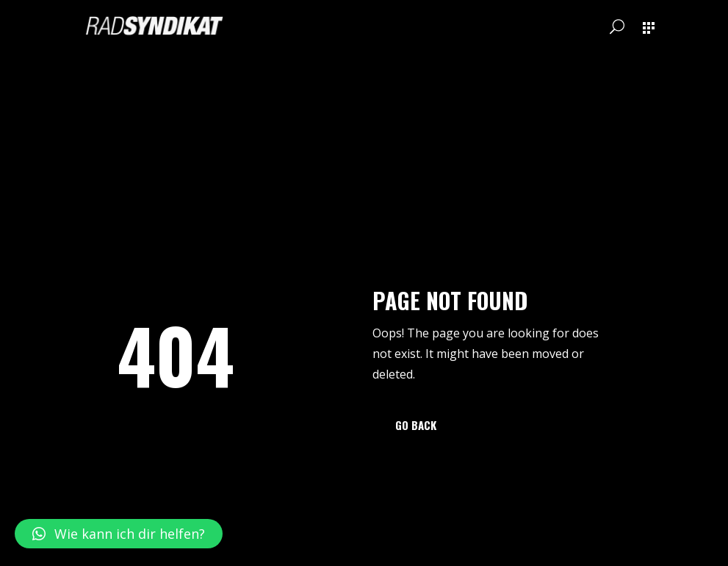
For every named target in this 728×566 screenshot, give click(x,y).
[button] (119, 534)
